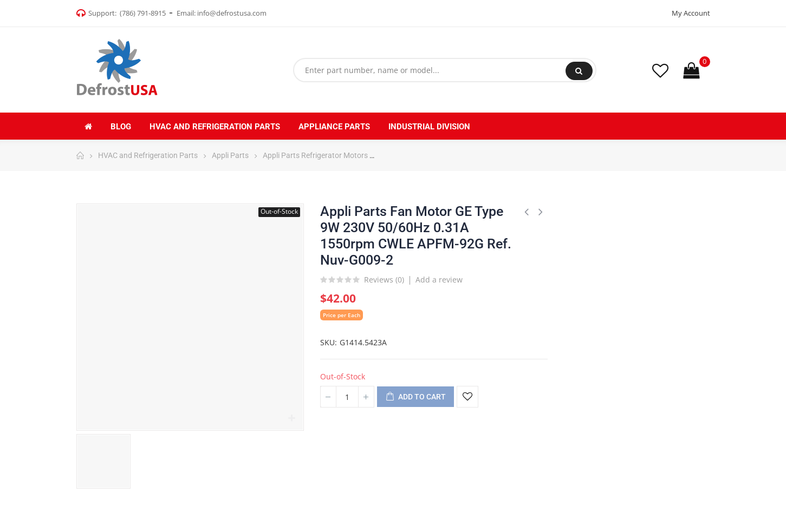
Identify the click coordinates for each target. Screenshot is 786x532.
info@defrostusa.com (232, 13)
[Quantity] (347, 397)
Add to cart (415, 397)
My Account (691, 13)
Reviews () (384, 280)
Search (579, 71)
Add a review (439, 280)
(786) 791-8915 (143, 13)
